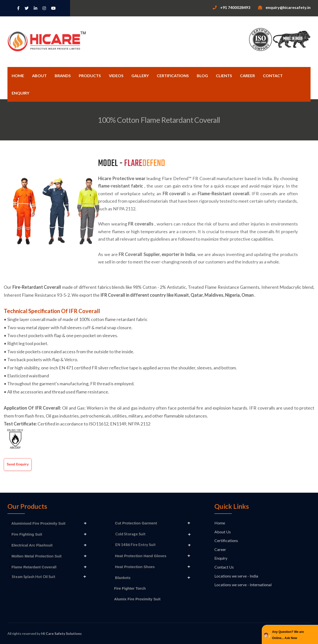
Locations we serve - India (236, 576)
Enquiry (20, 93)
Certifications (173, 76)
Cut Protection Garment (135, 523)
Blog (202, 76)
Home (18, 76)
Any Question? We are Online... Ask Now (288, 635)
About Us (223, 532)
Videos (116, 76)
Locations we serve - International (243, 585)
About (39, 76)
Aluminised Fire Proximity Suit (37, 523)
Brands (63, 76)
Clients (224, 76)
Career (247, 76)
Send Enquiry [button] (18, 464)
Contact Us (224, 567)
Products (90, 76)
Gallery (140, 76)
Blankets (122, 578)
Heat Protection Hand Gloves (140, 556)
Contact (273, 76)
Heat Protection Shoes (134, 567)
